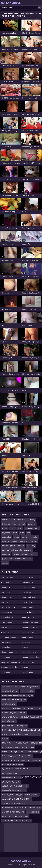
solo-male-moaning (32, 528)
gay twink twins (28, 602)
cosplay (5, 563)
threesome (6, 554)
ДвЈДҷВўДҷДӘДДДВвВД (11, 777)
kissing (24, 537)
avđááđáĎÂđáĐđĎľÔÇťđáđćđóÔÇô (15, 786)
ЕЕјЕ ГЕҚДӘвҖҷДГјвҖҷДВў (12, 795)
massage (24, 541)
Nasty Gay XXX (28, 672)
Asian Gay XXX (7, 622)
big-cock (22, 524)
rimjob (12, 528)
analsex (5, 520)
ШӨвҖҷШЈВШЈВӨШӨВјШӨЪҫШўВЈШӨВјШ (18, 747)
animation (32, 524)
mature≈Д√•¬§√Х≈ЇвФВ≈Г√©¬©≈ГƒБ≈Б (16, 799)
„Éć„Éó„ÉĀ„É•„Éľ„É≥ (9, 704)
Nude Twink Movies (30, 597)
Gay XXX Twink (7, 592)
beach (20, 528)
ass (3, 550)
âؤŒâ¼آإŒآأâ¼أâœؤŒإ (10, 691)
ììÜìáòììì (5, 739)
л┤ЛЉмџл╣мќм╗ (32, 795)
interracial (33, 541)
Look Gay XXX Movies (30, 657)
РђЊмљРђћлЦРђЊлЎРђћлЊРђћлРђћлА (18, 695)
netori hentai (7, 687)
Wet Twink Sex (7, 582)
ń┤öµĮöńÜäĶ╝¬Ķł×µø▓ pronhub (14, 790)
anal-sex (15, 541)
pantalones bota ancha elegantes (14, 726)
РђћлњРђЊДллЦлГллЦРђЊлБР (14, 700)
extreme (17, 559)
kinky (14, 524)
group (13, 546)
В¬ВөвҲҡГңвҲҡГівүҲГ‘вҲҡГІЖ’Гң (14, 713)
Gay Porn (5, 602)
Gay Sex (25, 667)
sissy (33, 546)
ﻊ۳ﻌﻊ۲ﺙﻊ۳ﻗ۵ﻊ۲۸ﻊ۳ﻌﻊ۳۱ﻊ (11, 782)
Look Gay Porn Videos (31, 622)
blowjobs (6, 541)
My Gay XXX (6, 672)
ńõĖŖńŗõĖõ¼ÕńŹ (33, 812)
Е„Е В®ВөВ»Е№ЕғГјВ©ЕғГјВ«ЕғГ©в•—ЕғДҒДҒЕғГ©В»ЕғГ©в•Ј (16, 769)
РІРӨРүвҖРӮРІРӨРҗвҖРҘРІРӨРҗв (15, 816)
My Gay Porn (6, 657)
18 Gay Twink (6, 632)
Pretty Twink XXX (29, 612)
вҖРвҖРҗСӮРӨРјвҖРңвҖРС (13, 812)
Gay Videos (26, 592)
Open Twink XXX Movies (10, 662)
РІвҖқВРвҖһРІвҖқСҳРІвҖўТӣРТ (27, 687)
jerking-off (6, 524)
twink (22, 533)
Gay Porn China (7, 577)
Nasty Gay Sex (27, 577)
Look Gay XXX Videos (30, 627)
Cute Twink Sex (7, 617)
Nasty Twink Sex (28, 632)
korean (5, 528)
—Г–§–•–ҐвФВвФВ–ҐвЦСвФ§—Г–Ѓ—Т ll (16, 821)
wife (28, 533)
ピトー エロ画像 (27, 691)
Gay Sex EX (5, 627)
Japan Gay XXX (28, 637)
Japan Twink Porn (29, 617)
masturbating (22, 520)
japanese (21, 546)
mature (5, 546)
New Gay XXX (6, 642)
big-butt (16, 554)
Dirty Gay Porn (7, 597)
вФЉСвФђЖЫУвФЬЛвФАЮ (12, 764)
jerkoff (15, 533)
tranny (33, 520)
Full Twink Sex (27, 582)
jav (28, 546)
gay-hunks (6, 533)
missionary (28, 550)
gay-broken (34, 537)
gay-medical (7, 537)
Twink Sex (26, 642)
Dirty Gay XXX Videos (9, 652)
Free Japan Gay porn (9, 637)
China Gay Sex (7, 612)
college (17, 537)
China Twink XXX (28, 587)
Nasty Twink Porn (8, 607)
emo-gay (25, 554)
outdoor (34, 554)
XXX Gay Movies (28, 607)
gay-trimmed (7, 559)
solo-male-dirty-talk (14, 550)
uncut (13, 520)
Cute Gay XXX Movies (9, 667)
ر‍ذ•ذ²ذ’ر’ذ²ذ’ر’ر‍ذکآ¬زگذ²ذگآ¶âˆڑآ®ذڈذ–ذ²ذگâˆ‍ (17, 756)
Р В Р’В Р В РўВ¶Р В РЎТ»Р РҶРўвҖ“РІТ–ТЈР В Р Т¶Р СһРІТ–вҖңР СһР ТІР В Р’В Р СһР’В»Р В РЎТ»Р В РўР (19, 735)
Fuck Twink (5, 647)
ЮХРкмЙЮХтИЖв (9, 721)
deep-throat (28, 559)
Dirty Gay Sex (6, 587)
